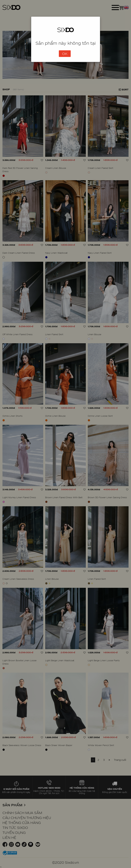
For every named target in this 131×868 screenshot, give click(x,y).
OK (65, 54)
